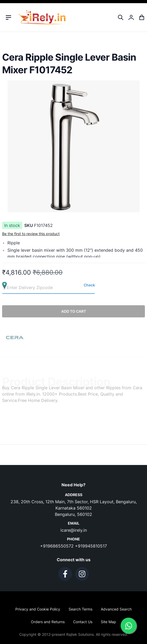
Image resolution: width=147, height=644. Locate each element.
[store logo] (42, 17)
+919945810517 (91, 546)
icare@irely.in (74, 530)
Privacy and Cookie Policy (38, 609)
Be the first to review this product (31, 236)
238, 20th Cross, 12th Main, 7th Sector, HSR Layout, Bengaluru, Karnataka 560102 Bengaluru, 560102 (74, 508)
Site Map (108, 622)
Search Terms (80, 609)
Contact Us (83, 622)
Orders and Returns (48, 622)
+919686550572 (58, 546)
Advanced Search (116, 609)
